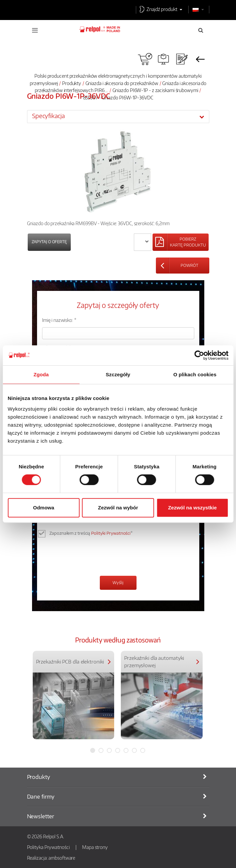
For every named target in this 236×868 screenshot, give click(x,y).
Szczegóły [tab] (118, 374)
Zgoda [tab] (41, 374)
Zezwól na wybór (118, 508)
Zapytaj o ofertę (49, 242)
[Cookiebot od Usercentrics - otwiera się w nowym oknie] (199, 355)
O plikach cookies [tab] (195, 374)
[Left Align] (181, 242)
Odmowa (44, 508)
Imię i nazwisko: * (59, 320)
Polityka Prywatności (48, 847)
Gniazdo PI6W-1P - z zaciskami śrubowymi (155, 90)
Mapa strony (95, 847)
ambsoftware (62, 858)
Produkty (72, 83)
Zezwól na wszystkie (192, 508)
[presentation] (93, 557)
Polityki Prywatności (111, 533)
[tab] (118, 116)
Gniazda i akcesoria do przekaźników (122, 83)
